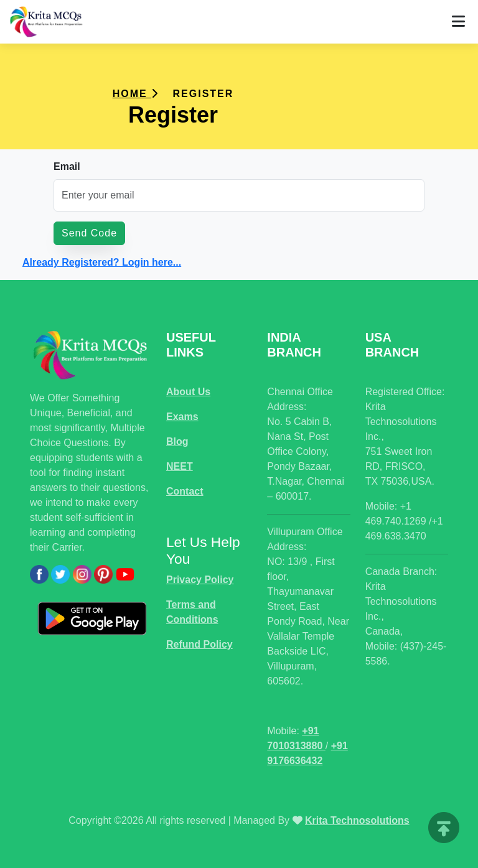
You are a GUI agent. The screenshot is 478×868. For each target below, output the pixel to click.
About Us (188, 392)
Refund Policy (199, 644)
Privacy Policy (200, 580)
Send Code (89, 233)
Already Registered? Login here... (102, 262)
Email (67, 166)
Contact (185, 491)
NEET (180, 466)
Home (136, 94)
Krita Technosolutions (357, 820)
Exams (182, 417)
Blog (177, 441)
